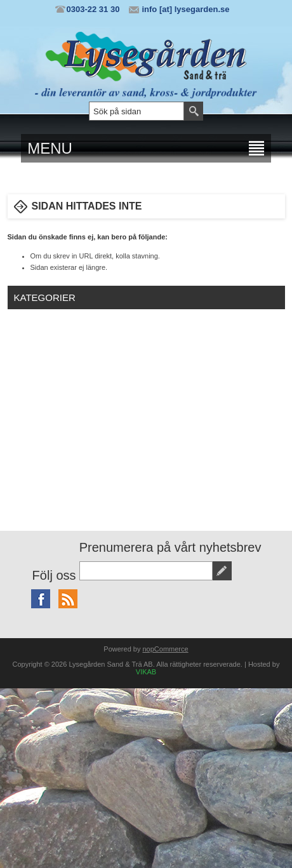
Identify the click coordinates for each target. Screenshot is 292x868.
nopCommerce (166, 649)
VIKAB (146, 672)
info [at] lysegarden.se (185, 9)
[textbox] (136, 111)
